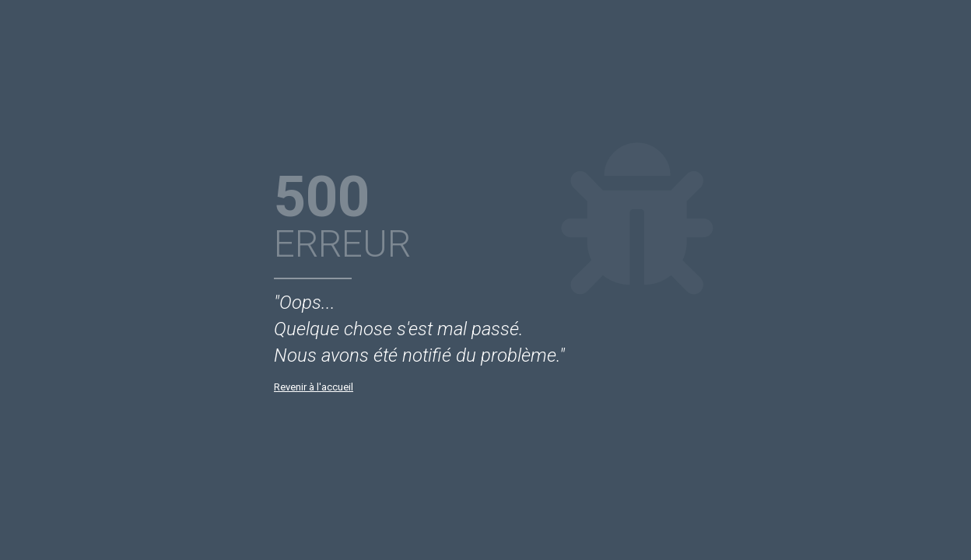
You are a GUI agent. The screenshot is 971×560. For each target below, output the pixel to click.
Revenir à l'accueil (314, 387)
